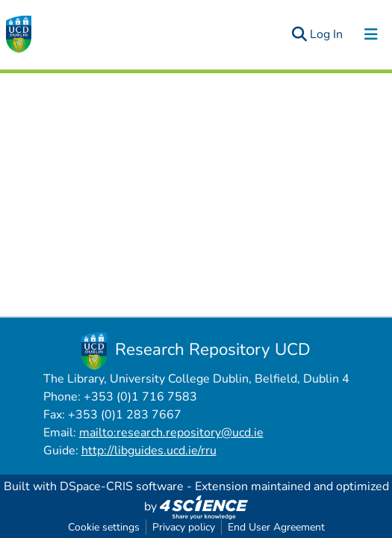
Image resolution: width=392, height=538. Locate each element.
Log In (327, 34)
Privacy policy (184, 527)
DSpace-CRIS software (122, 486)
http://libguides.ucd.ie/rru (149, 451)
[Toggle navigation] (371, 34)
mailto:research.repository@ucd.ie (171, 433)
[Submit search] (299, 34)
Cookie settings (104, 527)
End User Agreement (276, 527)
